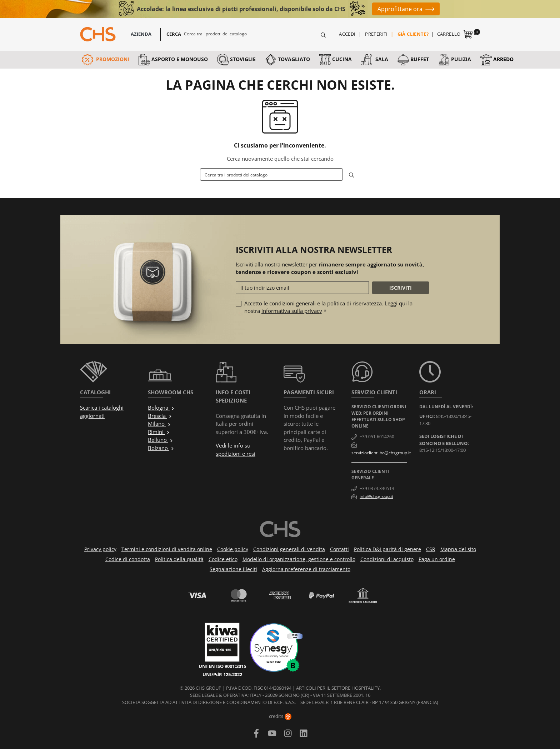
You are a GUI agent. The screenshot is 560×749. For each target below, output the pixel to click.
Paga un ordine (437, 559)
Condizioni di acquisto (387, 559)
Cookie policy (233, 549)
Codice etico (223, 559)
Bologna (161, 408)
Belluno (161, 440)
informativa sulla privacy (292, 311)
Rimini (159, 432)
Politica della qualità (179, 559)
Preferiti (376, 34)
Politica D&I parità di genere (387, 549)
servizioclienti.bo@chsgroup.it (381, 453)
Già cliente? (413, 34)
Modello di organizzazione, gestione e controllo (299, 559)
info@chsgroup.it (376, 496)
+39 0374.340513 (377, 488)
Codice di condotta (128, 559)
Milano (159, 424)
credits (280, 716)
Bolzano (161, 448)
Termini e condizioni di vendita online (167, 549)
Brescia (160, 416)
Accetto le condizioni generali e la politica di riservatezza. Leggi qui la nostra (328, 307)
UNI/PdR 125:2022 (222, 674)
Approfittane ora (400, 9)
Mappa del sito (458, 549)
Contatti (339, 549)
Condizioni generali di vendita (289, 549)
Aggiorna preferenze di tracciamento (306, 569)
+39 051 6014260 (377, 437)
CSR (431, 549)
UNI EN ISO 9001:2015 (222, 666)
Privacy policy (100, 549)
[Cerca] (252, 34)
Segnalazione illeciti (233, 569)
